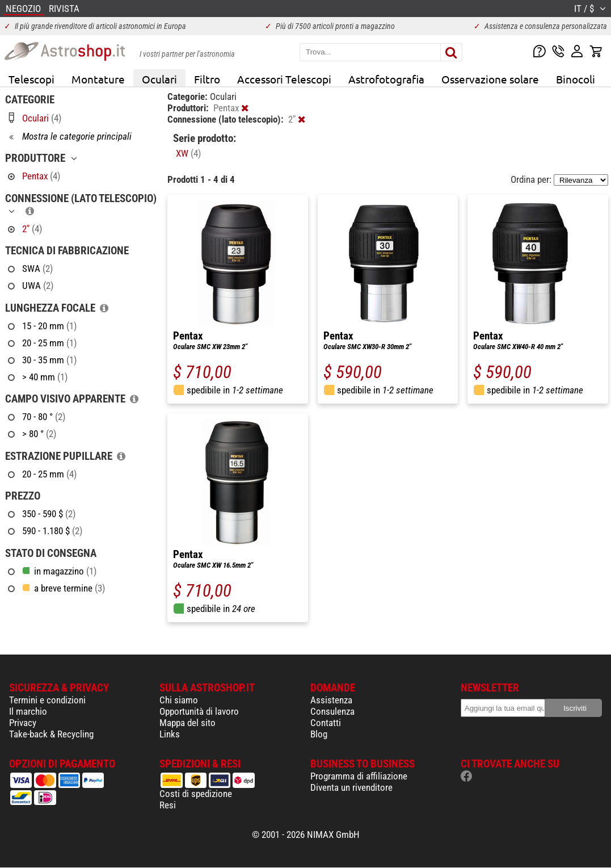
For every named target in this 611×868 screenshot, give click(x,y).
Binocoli (576, 79)
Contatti (326, 723)
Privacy (23, 723)
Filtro (207, 79)
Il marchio (28, 711)
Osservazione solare (490, 79)
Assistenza (331, 700)
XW (188, 153)
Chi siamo (179, 700)
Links (170, 734)
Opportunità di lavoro (199, 711)
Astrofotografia (386, 79)
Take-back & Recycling (51, 734)
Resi (168, 805)
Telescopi (31, 79)
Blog (319, 734)
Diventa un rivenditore (351, 787)
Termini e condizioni (47, 700)
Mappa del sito (187, 723)
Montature (98, 79)
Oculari (159, 79)
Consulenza (332, 711)
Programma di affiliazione (359, 776)
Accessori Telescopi (284, 79)
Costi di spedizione (196, 794)
